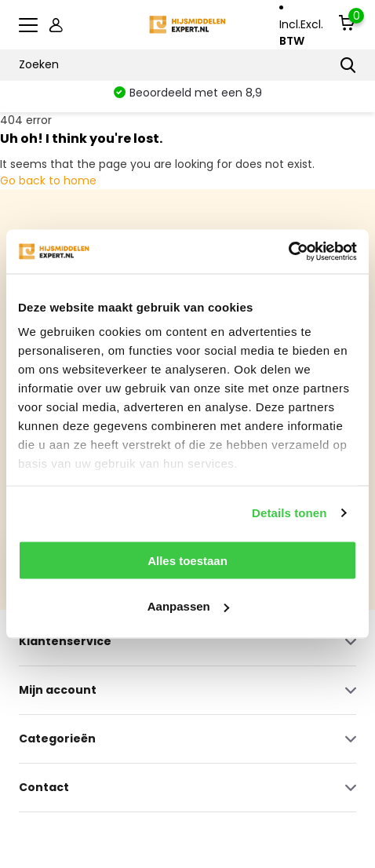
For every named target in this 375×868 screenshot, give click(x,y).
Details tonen (289, 513)
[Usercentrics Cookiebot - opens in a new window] (288, 252)
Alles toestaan (187, 560)
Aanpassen (188, 606)
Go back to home (48, 181)
